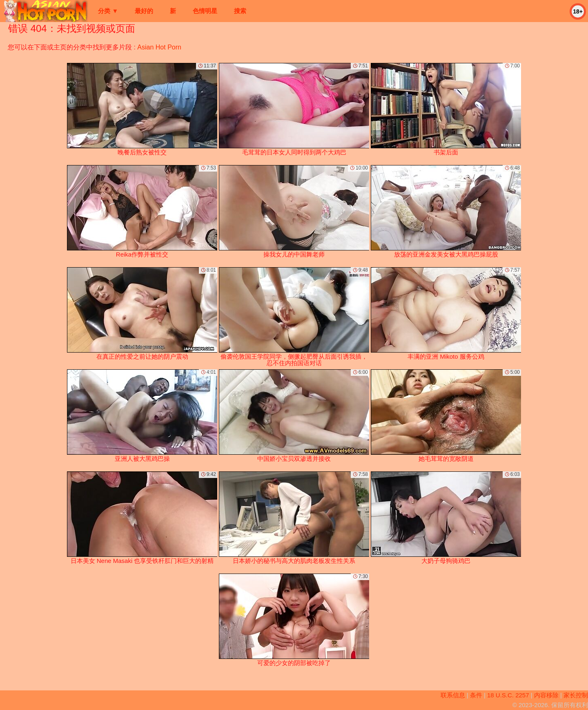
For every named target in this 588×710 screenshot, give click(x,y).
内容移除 (546, 695)
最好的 (144, 11)
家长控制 (576, 695)
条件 (476, 695)
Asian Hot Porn (159, 47)
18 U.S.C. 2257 (508, 695)
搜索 (240, 11)
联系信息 (453, 695)
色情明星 (205, 11)
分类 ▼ (108, 11)
